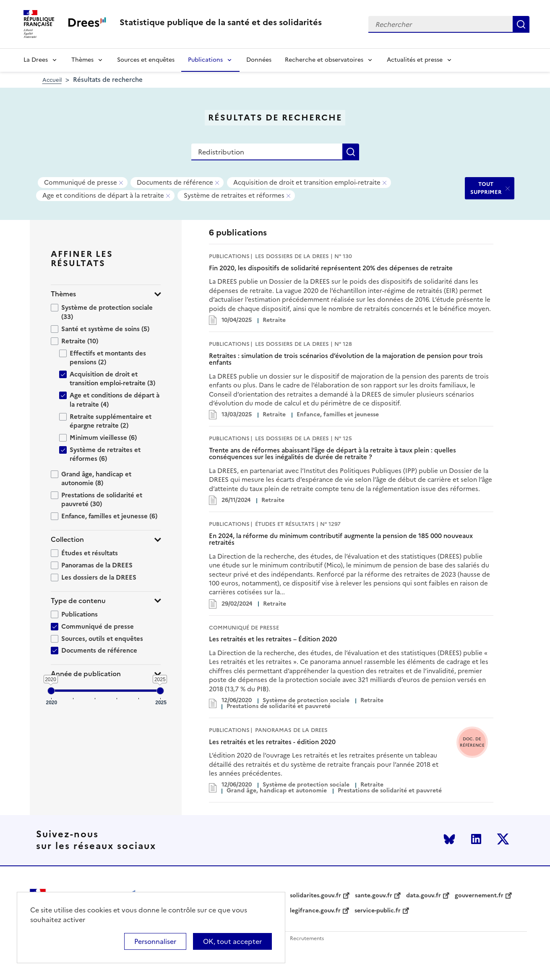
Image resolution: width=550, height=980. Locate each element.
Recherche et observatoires (324, 60)
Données (259, 60)
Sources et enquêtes (146, 60)
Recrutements (307, 939)
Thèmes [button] (63, 294)
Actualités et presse (415, 60)
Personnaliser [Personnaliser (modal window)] (155, 941)
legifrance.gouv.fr (315, 911)
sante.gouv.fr (374, 896)
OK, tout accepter (232, 941)
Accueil (52, 80)
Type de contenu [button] (78, 601)
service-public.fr (378, 911)
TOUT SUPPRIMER (486, 188)
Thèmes (82, 60)
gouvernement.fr (479, 896)
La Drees (36, 60)
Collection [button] (67, 540)
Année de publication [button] (86, 674)
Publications (205, 60)
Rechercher (521, 24)
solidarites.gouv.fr (315, 896)
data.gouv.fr (424, 896)
